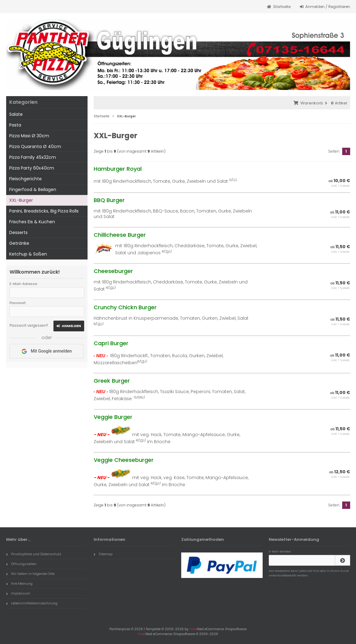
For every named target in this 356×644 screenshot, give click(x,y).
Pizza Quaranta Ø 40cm (35, 146)
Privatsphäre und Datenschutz (34, 554)
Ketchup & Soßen (28, 254)
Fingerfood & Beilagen (33, 189)
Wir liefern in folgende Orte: (31, 574)
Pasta (15, 125)
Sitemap (103, 554)
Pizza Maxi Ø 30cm (29, 136)
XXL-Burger (21, 200)
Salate (16, 114)
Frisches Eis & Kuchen (32, 222)
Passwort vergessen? (29, 325)
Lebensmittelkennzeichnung (32, 603)
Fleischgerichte (25, 179)
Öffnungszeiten (21, 564)
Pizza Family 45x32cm (33, 157)
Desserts (18, 232)
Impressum (18, 593)
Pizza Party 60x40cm (32, 168)
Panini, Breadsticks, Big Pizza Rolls (44, 211)
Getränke (19, 243)
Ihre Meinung (19, 584)
